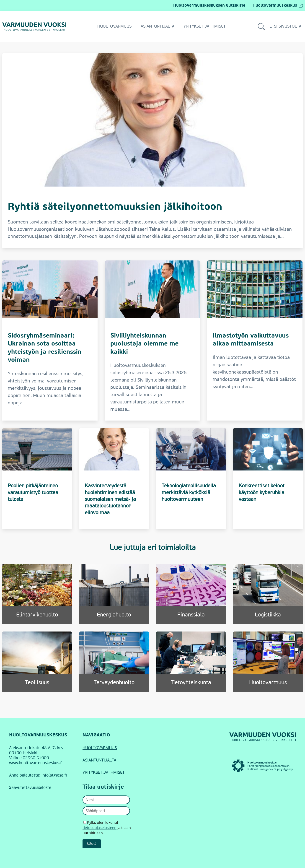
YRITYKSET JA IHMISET (104, 773)
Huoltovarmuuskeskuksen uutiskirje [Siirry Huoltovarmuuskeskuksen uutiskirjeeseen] (209, 5)
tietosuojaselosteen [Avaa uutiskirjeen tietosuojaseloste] (100, 828)
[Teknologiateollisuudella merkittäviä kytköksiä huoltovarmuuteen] (191, 478)
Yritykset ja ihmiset (205, 26)
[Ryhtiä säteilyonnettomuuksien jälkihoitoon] (152, 150)
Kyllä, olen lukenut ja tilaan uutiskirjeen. (107, 828)
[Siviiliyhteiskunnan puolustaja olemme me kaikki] (152, 340)
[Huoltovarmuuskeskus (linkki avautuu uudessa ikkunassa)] (263, 766)
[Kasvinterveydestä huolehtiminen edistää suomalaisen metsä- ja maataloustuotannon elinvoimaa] (114, 478)
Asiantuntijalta (158, 26)
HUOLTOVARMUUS (100, 748)
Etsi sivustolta (280, 27)
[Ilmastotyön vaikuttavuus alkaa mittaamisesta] (255, 340)
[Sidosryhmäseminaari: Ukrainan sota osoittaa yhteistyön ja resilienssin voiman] (50, 340)
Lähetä (92, 844)
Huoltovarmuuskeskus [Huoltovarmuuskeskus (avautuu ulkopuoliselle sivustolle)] (278, 5)
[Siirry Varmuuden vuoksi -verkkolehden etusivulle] (34, 27)
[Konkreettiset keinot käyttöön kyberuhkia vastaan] (268, 478)
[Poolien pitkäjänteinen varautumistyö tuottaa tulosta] (37, 478)
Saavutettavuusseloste (30, 788)
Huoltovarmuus (114, 26)
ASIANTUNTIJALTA (99, 760)
